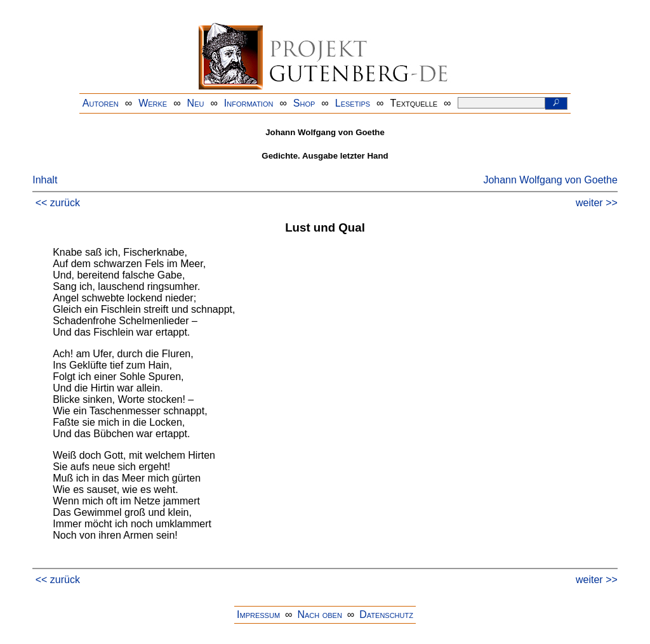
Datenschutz (386, 614)
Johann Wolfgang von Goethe (550, 180)
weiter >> (597, 203)
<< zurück (58, 203)
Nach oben (319, 614)
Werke (153, 103)
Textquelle (414, 103)
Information (249, 103)
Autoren (101, 103)
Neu (196, 103)
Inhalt (45, 180)
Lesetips (353, 103)
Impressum (258, 614)
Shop (304, 103)
